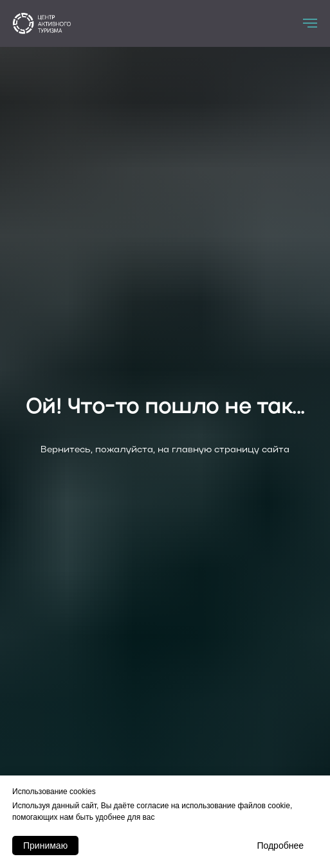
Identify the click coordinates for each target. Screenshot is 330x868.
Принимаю (45, 846)
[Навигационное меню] (310, 23)
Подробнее (280, 846)
